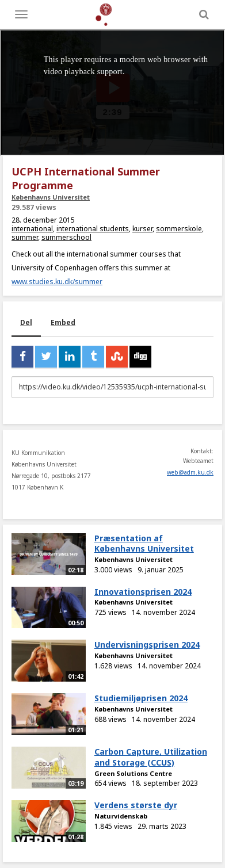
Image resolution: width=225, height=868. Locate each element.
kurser (142, 229)
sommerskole (179, 229)
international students (93, 229)
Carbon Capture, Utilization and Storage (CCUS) (151, 757)
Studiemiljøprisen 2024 (141, 698)
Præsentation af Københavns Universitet (144, 544)
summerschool (66, 237)
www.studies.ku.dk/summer (57, 282)
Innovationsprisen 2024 (143, 592)
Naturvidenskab (121, 816)
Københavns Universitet (51, 197)
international (32, 229)
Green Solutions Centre (133, 773)
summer (25, 237)
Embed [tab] (63, 322)
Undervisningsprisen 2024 (147, 645)
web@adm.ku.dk (190, 472)
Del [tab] (26, 322)
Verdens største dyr (136, 805)
